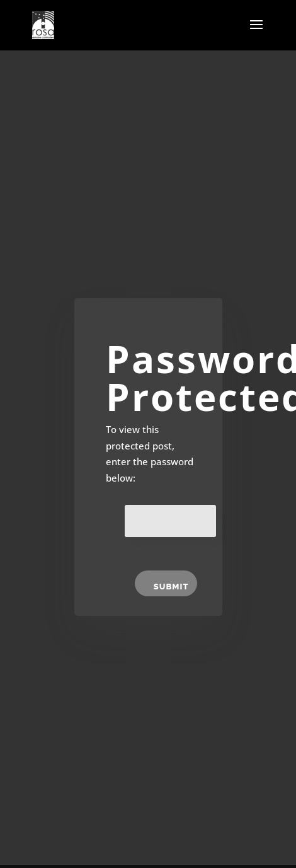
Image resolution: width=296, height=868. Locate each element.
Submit (171, 587)
